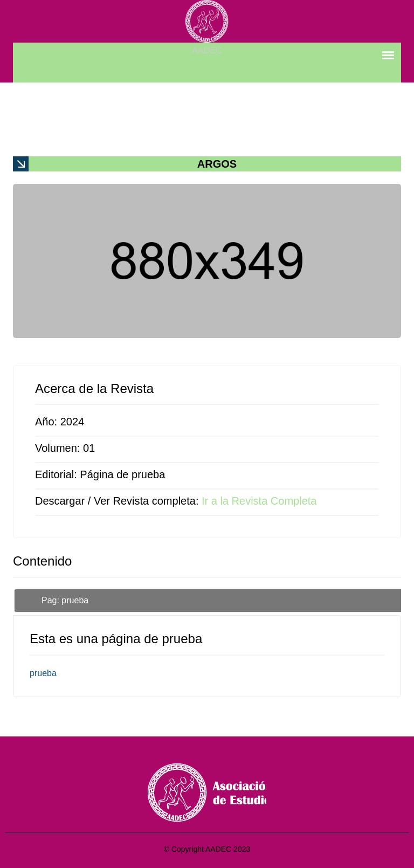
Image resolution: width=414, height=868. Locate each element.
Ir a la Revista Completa (259, 501)
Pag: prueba (65, 600)
